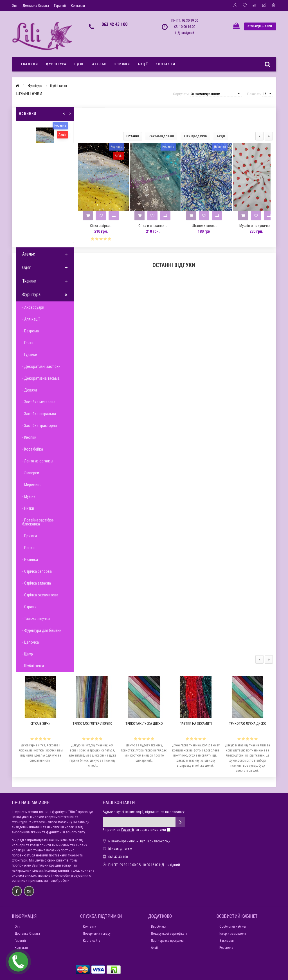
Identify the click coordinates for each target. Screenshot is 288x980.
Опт (15, 5)
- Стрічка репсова (37, 571)
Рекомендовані (161, 136)
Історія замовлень (233, 934)
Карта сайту (92, 941)
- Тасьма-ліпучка (36, 619)
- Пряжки (30, 536)
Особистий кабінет (233, 927)
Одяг (79, 64)
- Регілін (29, 548)
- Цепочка (31, 642)
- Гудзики (30, 355)
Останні (133, 136)
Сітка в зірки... (101, 226)
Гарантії (60, 5)
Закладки (227, 941)
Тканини (29, 64)
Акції (143, 64)
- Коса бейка (33, 449)
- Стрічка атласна (37, 583)
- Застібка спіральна (39, 414)
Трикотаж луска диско (144, 724)
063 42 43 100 (114, 24)
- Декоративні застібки (41, 366)
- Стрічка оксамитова (40, 595)
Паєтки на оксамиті (196, 724)
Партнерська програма (167, 941)
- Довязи (30, 390)
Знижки (122, 64)
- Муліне (29, 496)
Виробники (159, 927)
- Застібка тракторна (40, 426)
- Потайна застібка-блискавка (38, 522)
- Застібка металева (39, 402)
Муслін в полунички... (256, 226)
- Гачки (28, 343)
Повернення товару (97, 934)
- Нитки (28, 508)
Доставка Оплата (36, 5)
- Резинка (30, 560)
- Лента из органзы (38, 461)
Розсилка (226, 948)
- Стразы (29, 607)
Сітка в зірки (40, 724)
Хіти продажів (195, 136)
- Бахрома (31, 331)
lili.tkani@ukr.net (120, 849)
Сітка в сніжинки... (153, 226)
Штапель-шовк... (204, 226)
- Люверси (31, 473)
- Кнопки (29, 437)
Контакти (78, 5)
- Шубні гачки (33, 666)
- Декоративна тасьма (41, 378)
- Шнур (28, 654)
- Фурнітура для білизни (42, 630)
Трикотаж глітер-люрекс (92, 724)
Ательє (99, 64)
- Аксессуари (33, 307)
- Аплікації (31, 319)
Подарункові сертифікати (169, 934)
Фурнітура (56, 64)
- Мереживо (32, 485)
